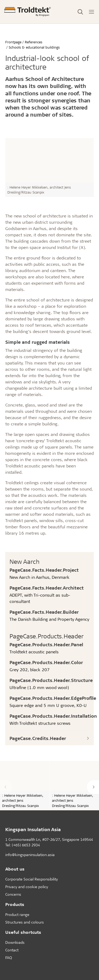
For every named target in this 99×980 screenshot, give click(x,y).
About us (15, 869)
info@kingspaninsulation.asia (30, 855)
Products (15, 904)
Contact (12, 950)
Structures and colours (25, 922)
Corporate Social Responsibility (32, 879)
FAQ (9, 958)
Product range (17, 914)
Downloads (15, 942)
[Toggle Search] (80, 12)
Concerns (13, 894)
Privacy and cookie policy (27, 887)
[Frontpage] (27, 12)
